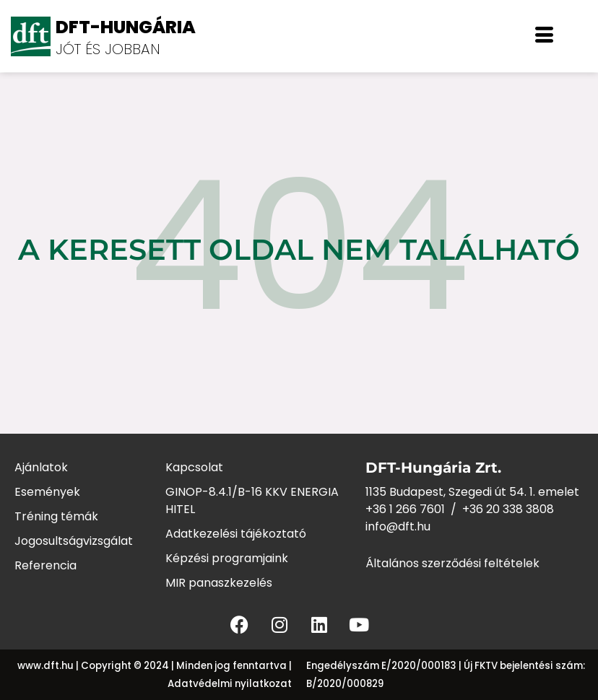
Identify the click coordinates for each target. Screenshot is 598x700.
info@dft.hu (398, 526)
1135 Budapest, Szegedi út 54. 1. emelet (472, 492)
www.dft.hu (45, 666)
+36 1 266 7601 (405, 509)
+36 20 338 (494, 509)
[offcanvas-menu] (544, 36)
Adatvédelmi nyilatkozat (230, 684)
